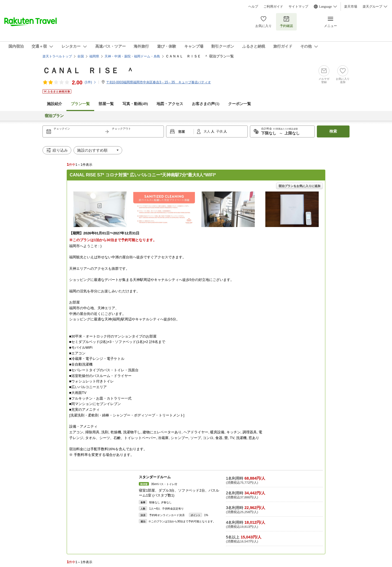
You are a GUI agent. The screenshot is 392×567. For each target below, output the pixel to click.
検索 (333, 131)
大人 (207, 131)
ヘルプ (253, 7)
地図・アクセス (170, 104)
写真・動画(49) (135, 104)
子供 (220, 131)
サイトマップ (298, 7)
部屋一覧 (106, 104)
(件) (91, 82)
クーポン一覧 (240, 104)
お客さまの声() (206, 104)
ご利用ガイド (273, 7)
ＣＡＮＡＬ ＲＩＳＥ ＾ (88, 71)
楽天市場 (351, 7)
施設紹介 (54, 104)
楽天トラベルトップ (57, 56)
